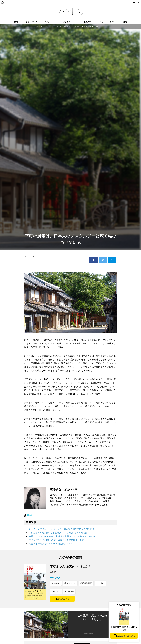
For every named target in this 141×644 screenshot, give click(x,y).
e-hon (56, 591)
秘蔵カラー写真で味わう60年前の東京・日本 (51, 544)
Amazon (56, 583)
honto (100, 583)
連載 (125, 22)
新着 (16, 22)
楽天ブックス (70, 583)
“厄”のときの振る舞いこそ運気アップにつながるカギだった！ (59, 533)
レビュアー (86, 22)
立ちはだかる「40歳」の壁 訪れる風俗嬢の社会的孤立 (57, 540)
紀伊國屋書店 (86, 583)
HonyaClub (69, 591)
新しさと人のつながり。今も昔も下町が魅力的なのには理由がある (62, 529)
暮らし (30, 515)
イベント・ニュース (107, 22)
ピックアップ (31, 22)
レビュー (67, 22)
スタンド (48, 22)
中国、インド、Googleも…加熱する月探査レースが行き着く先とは (62, 536)
